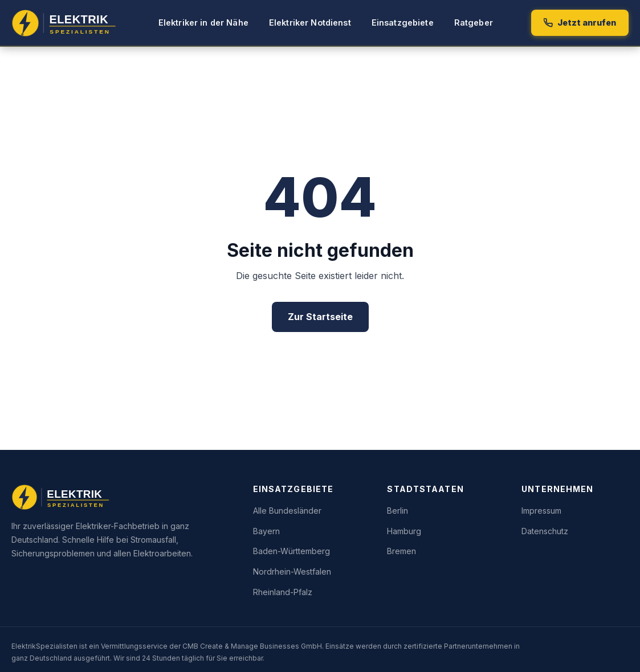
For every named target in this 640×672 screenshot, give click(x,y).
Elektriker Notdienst (310, 22)
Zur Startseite (320, 317)
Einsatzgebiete (403, 22)
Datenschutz (545, 531)
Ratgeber (474, 22)
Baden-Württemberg (292, 551)
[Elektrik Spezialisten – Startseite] (66, 23)
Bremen (401, 551)
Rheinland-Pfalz (283, 592)
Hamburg (404, 531)
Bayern (266, 531)
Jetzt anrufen (580, 22)
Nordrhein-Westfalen (292, 571)
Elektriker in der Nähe (203, 22)
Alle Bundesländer (287, 511)
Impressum (541, 511)
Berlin (398, 511)
